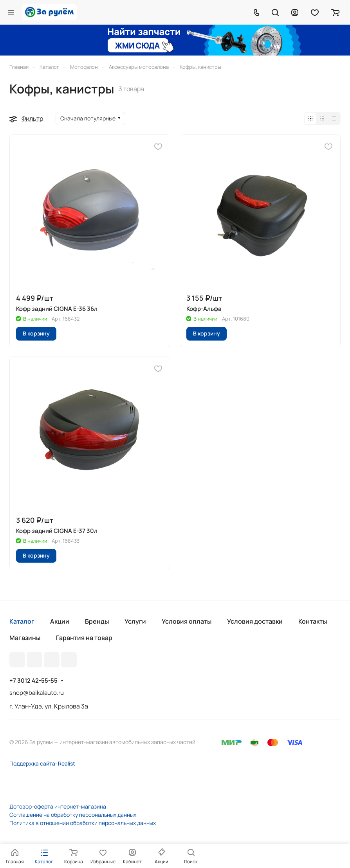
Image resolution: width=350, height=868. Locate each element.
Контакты (313, 621)
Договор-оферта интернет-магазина (58, 806)
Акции (60, 621)
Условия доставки (255, 621)
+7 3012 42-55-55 (33, 681)
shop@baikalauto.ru (37, 693)
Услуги (135, 621)
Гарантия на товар (84, 638)
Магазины (25, 638)
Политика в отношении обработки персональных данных (83, 823)
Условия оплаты (187, 621)
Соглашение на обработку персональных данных (73, 815)
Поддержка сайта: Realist (42, 763)
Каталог (22, 621)
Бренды (97, 621)
